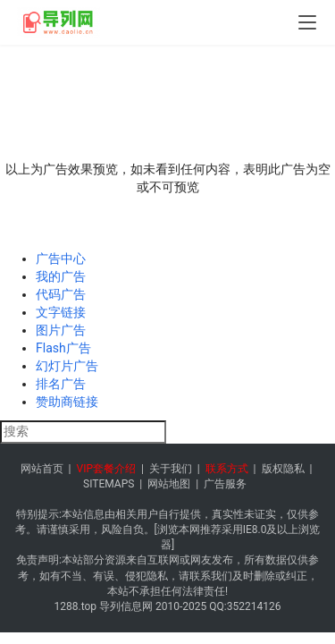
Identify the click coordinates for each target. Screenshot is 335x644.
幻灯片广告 (67, 366)
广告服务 (225, 484)
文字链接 (61, 312)
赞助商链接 (67, 402)
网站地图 (169, 484)
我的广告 (61, 276)
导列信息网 (126, 606)
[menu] (307, 22)
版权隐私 (283, 469)
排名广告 (61, 384)
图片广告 (61, 330)
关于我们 (171, 469)
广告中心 (61, 258)
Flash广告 (63, 348)
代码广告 (61, 294)
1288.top (76, 606)
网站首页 (42, 469)
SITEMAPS (109, 484)
